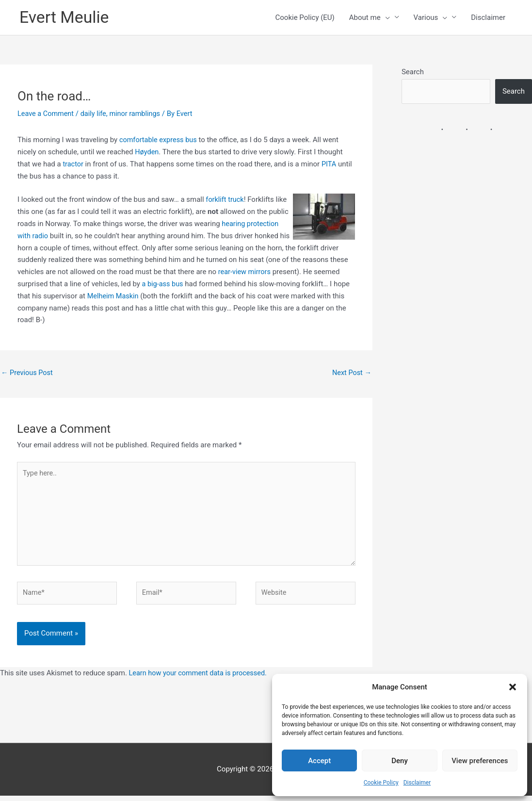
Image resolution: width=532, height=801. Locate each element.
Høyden (147, 152)
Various (431, 18)
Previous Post (28, 373)
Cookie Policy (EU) (305, 18)
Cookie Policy (381, 783)
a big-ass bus (163, 284)
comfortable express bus (160, 140)
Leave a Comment (47, 114)
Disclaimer (417, 783)
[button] (513, 687)
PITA (330, 164)
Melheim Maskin (114, 296)
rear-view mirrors (245, 272)
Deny (400, 761)
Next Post (351, 373)
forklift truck (225, 200)
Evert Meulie (66, 18)
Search (413, 72)
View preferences (480, 761)
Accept (319, 761)
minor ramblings (139, 114)
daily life (96, 114)
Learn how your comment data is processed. (201, 679)
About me (370, 18)
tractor (73, 164)
